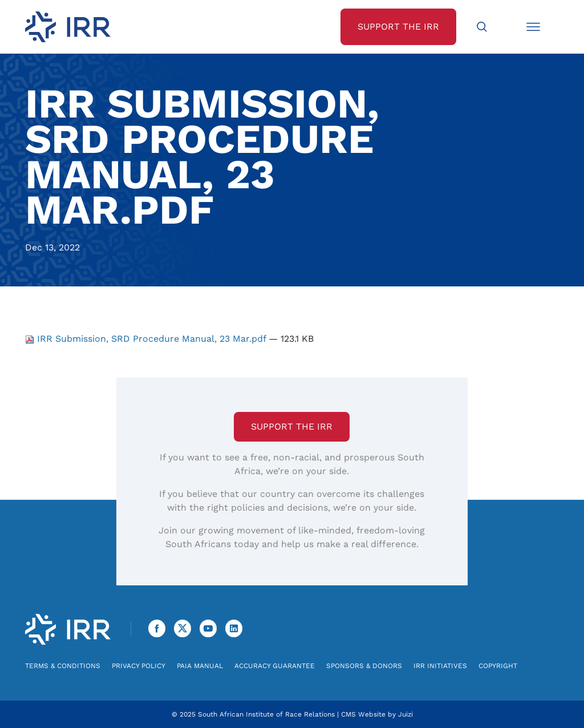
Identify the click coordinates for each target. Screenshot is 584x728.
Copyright (498, 666)
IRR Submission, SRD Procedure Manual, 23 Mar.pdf (147, 339)
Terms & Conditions (63, 666)
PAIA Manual (200, 666)
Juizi (405, 714)
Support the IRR (292, 426)
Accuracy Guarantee (275, 666)
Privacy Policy (139, 666)
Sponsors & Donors (364, 666)
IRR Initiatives (440, 666)
